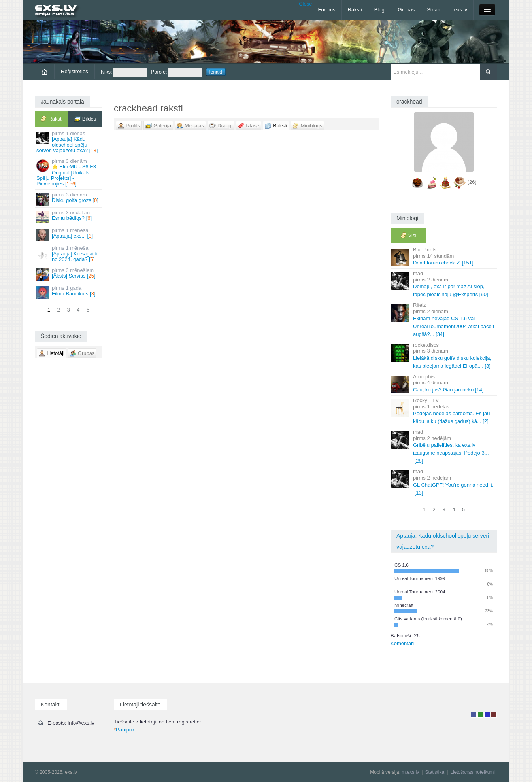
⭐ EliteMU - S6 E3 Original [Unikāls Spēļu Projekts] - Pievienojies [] (69, 172)
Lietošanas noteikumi (473, 772)
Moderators (487, 715)
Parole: (176, 72)
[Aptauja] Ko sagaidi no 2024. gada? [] (69, 254)
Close (305, 4)
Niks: (124, 72)
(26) (472, 182)
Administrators (494, 715)
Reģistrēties (75, 71)
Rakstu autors (480, 715)
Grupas (407, 10)
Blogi (380, 10)
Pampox (124, 730)
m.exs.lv (410, 772)
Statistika (435, 772)
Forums (326, 10)
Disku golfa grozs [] (69, 199)
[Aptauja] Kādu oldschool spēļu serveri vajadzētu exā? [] (69, 142)
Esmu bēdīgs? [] (69, 216)
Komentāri (402, 643)
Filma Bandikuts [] (69, 292)
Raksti (355, 10)
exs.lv (461, 10)
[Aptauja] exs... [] (69, 234)
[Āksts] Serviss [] (69, 274)
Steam (434, 10)
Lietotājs (474, 715)
